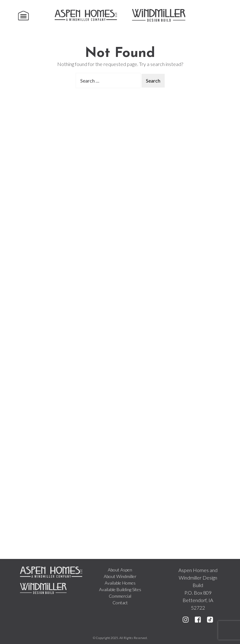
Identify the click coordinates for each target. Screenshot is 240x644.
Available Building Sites (120, 589)
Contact (120, 603)
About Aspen (120, 570)
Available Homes (120, 583)
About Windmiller (120, 576)
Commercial (120, 596)
